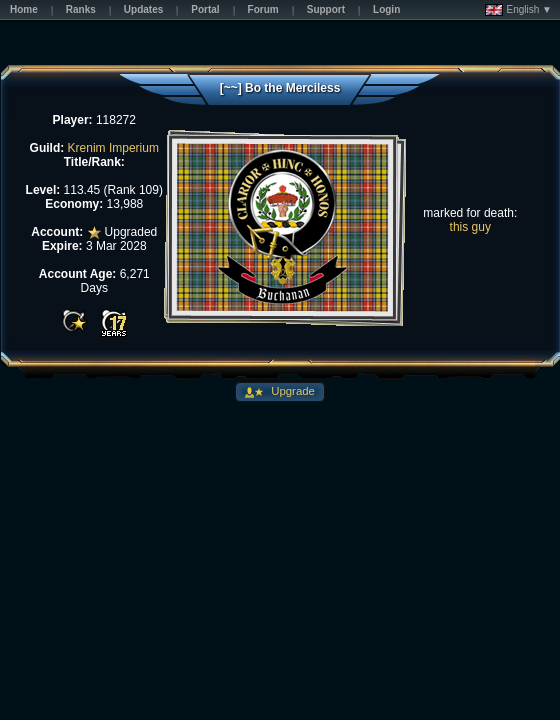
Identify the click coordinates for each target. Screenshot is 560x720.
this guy (470, 227)
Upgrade (291, 391)
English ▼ (518, 10)
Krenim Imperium (113, 148)
